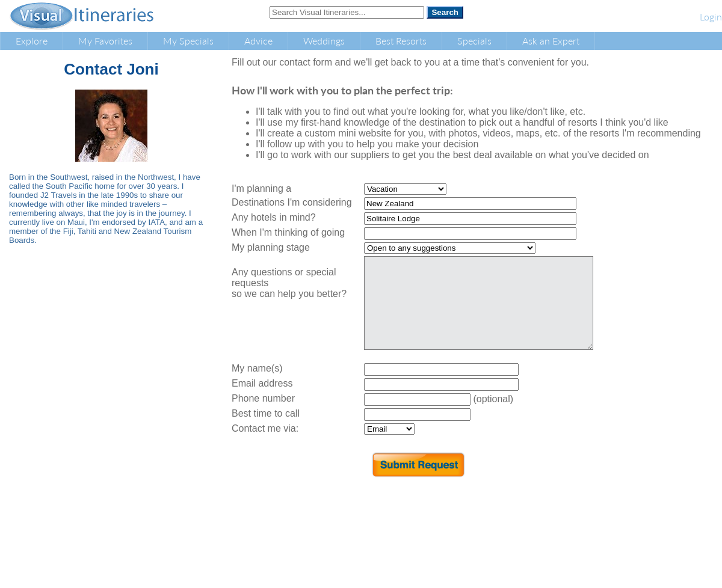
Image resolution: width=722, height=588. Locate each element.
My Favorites (105, 41)
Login (711, 17)
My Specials (188, 41)
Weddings (324, 41)
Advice (258, 41)
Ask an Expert (551, 41)
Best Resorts (401, 41)
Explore (32, 41)
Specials (474, 41)
